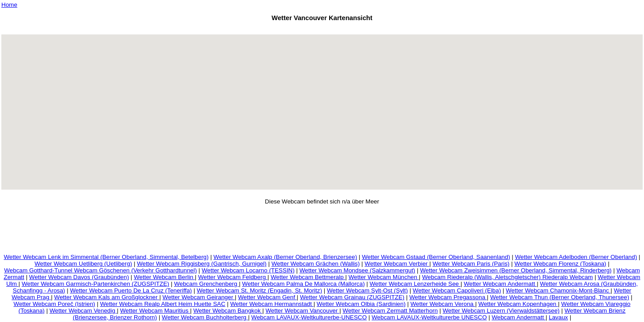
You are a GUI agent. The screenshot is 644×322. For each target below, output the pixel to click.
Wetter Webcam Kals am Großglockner (107, 297)
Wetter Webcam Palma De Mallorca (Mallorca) (303, 284)
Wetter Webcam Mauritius (155, 311)
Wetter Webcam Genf (267, 297)
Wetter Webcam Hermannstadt (272, 304)
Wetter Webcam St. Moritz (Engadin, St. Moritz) (259, 290)
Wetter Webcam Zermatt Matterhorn (390, 311)
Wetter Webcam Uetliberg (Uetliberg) (83, 264)
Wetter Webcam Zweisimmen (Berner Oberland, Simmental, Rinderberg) (516, 270)
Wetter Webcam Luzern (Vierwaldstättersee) (501, 311)
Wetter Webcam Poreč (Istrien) (54, 304)
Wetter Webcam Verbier (397, 264)
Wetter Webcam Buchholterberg (205, 317)
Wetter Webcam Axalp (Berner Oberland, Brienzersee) (285, 257)
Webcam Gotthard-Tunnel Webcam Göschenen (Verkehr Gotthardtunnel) (100, 270)
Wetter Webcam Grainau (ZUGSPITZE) (352, 297)
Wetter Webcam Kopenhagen (518, 304)
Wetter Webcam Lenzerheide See (415, 284)
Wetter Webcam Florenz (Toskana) (560, 264)
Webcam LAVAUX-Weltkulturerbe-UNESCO (309, 317)
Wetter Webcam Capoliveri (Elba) (457, 290)
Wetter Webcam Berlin (164, 277)
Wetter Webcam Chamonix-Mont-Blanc (558, 290)
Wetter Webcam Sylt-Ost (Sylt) (367, 290)
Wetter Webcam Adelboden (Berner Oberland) (576, 257)
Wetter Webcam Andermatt (500, 284)
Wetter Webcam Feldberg (233, 277)
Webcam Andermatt (519, 317)
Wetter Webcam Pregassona (448, 297)
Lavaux (558, 317)
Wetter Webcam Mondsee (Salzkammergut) (358, 270)
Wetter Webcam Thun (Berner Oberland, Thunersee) (560, 297)
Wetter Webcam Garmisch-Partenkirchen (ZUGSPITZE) (95, 284)
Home (9, 5)
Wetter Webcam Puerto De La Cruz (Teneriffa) (131, 290)
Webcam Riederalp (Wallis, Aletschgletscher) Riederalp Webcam (508, 277)
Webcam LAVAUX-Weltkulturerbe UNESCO (429, 317)
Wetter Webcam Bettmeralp (308, 277)
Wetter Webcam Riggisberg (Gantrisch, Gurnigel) (202, 264)
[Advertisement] (322, 29)
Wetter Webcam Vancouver (303, 311)
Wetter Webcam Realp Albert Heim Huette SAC (163, 304)
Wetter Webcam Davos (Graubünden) (79, 277)
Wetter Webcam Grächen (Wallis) (316, 264)
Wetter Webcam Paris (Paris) (471, 264)
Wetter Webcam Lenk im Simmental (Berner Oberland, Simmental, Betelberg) (106, 257)
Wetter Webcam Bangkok (228, 311)
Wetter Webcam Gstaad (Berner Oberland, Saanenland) (436, 257)
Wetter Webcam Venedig (83, 311)
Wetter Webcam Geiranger (199, 297)
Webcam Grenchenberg (206, 284)
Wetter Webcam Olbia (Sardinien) (361, 304)
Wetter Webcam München (383, 277)
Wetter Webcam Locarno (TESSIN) (248, 270)
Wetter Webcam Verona (443, 304)
